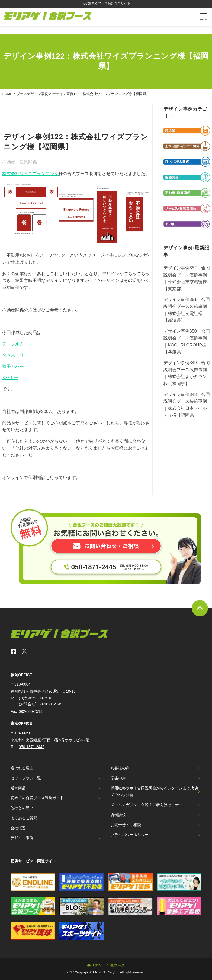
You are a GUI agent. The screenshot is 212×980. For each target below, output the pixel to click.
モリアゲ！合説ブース (106, 965)
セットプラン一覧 (26, 778)
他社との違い (22, 808)
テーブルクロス (17, 344)
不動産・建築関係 (20, 162)
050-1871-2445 (49, 704)
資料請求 (118, 815)
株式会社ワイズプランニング (30, 174)
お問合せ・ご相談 (126, 825)
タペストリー (15, 355)
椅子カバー (13, 366)
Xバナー (10, 378)
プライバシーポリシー (130, 835)
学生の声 (118, 778)
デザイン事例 (22, 838)
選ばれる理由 (22, 768)
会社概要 (18, 828)
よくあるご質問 (24, 818)
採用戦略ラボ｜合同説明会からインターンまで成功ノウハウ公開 (154, 792)
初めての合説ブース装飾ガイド (37, 798)
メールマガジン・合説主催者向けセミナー (147, 805)
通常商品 (18, 788)
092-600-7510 (41, 698)
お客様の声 (120, 768)
